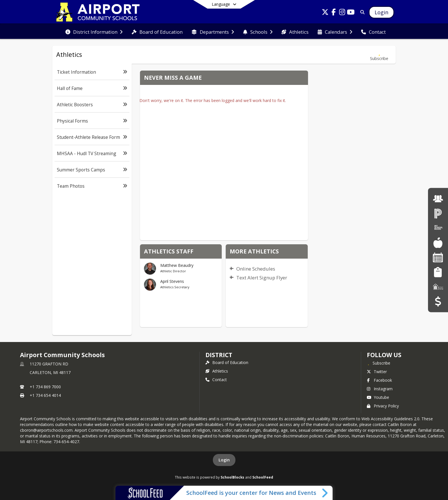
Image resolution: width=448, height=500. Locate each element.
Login (224, 460)
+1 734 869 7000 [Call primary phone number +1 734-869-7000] (45, 387)
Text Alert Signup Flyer (262, 278)
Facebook (379, 380)
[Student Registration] (438, 272)
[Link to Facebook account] (334, 13)
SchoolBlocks (232, 477)
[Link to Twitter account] (325, 13)
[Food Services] (438, 243)
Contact (216, 380)
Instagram (380, 389)
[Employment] (438, 198)
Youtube (378, 397)
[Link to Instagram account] (342, 13)
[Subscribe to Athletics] (379, 55)
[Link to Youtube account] (351, 13)
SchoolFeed (263, 477)
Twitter (377, 372)
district (219, 355)
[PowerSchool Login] (438, 213)
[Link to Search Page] (361, 12)
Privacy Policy (383, 406)
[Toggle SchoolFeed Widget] (325, 493)
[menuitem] (94, 31)
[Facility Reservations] (438, 257)
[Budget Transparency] (438, 301)
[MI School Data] (438, 287)
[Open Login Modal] (381, 12)
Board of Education (227, 362)
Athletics (217, 371)
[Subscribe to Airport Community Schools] (379, 363)
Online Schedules (256, 269)
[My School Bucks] (438, 228)
